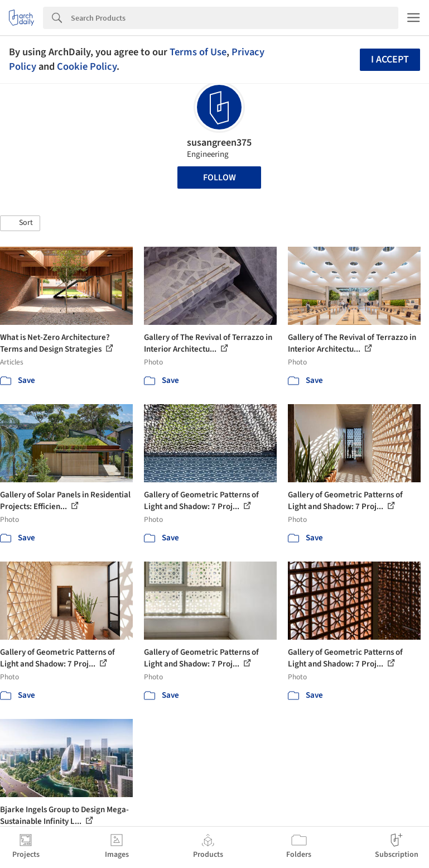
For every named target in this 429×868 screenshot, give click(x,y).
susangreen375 (219, 143)
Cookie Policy (87, 66)
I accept (390, 59)
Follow (220, 178)
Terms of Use (198, 52)
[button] (20, 223)
